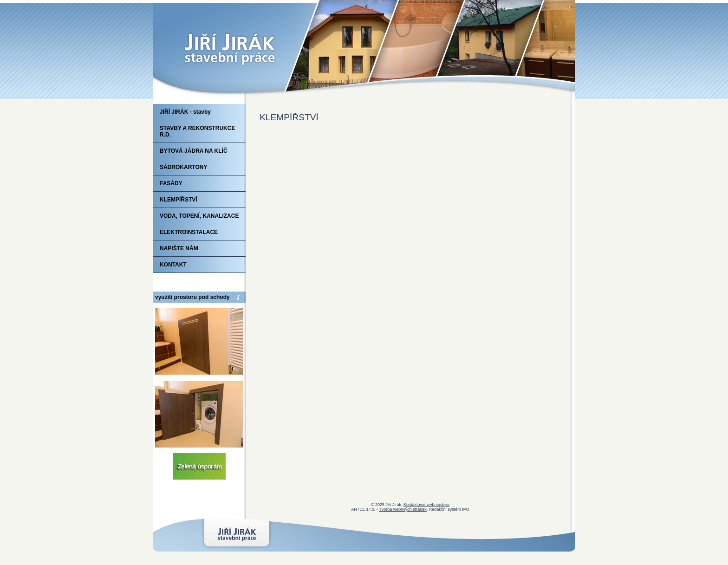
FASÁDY (171, 183)
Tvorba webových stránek (403, 509)
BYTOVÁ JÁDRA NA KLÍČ (194, 151)
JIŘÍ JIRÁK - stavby (185, 112)
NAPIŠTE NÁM (179, 248)
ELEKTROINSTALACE (189, 232)
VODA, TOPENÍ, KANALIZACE (199, 216)
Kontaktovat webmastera (426, 505)
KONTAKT (173, 265)
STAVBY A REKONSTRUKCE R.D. (197, 131)
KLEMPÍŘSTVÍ (179, 200)
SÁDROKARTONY (183, 167)
